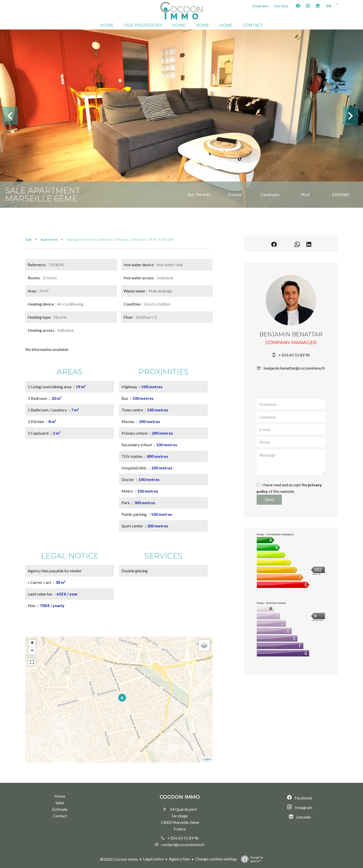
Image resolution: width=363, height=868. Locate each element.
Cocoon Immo (180, 797)
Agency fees (179, 859)
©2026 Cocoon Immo (119, 859)
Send (269, 500)
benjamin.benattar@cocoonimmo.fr (294, 368)
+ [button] (32, 643)
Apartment (49, 239)
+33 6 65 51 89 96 (294, 355)
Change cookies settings (216, 859)
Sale (28, 239)
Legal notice (153, 859)
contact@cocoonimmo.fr (183, 844)
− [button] (32, 651)
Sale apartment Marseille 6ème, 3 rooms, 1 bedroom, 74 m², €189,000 (120, 239)
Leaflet (207, 759)
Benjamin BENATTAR (291, 334)
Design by (251, 859)
